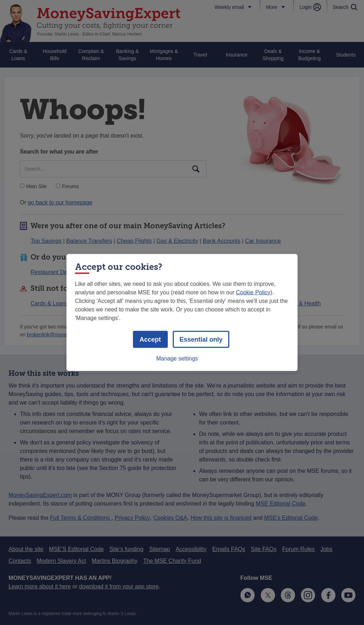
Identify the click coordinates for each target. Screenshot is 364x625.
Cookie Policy (253, 292)
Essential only (201, 340)
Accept (150, 340)
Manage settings (177, 359)
